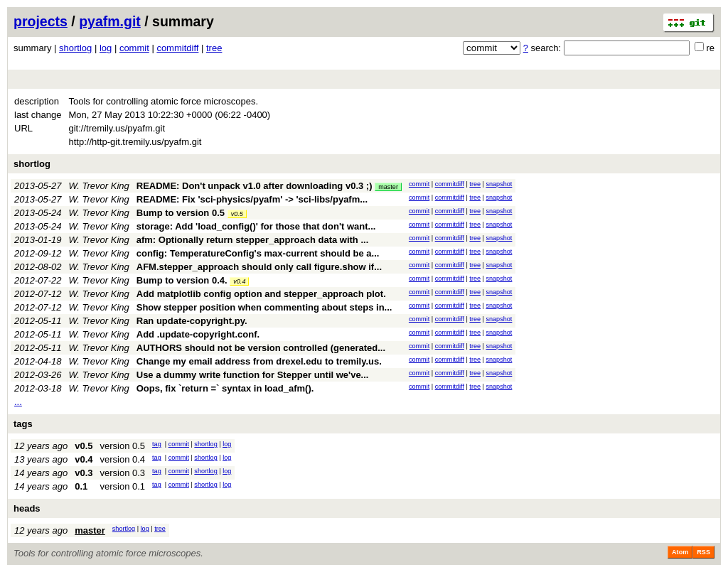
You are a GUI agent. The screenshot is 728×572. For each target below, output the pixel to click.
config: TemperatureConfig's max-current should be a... (258, 253)
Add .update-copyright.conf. (198, 334)
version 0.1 (122, 486)
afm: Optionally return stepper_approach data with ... (253, 240)
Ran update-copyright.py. (192, 321)
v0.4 (239, 281)
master (388, 187)
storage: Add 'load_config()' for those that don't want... (256, 226)
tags (23, 424)
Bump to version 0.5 (181, 213)
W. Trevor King (99, 186)
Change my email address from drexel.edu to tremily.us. (259, 361)
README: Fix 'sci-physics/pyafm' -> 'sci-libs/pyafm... (252, 199)
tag (157, 444)
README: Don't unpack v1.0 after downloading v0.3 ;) (255, 186)
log (106, 48)
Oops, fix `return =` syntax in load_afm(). (225, 388)
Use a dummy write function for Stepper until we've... (253, 375)
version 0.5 (122, 446)
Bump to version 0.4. (182, 280)
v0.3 (84, 473)
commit (134, 48)
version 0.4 (122, 459)
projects (41, 21)
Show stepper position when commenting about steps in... (264, 307)
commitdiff (177, 48)
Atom (680, 552)
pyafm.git (110, 21)
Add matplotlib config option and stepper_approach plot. (261, 294)
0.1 (81, 486)
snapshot (499, 184)
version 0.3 (122, 473)
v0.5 (237, 214)
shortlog (75, 48)
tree (214, 48)
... (18, 402)
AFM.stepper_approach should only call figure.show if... (259, 267)
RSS (703, 552)
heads (27, 508)
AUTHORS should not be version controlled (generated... (261, 348)
